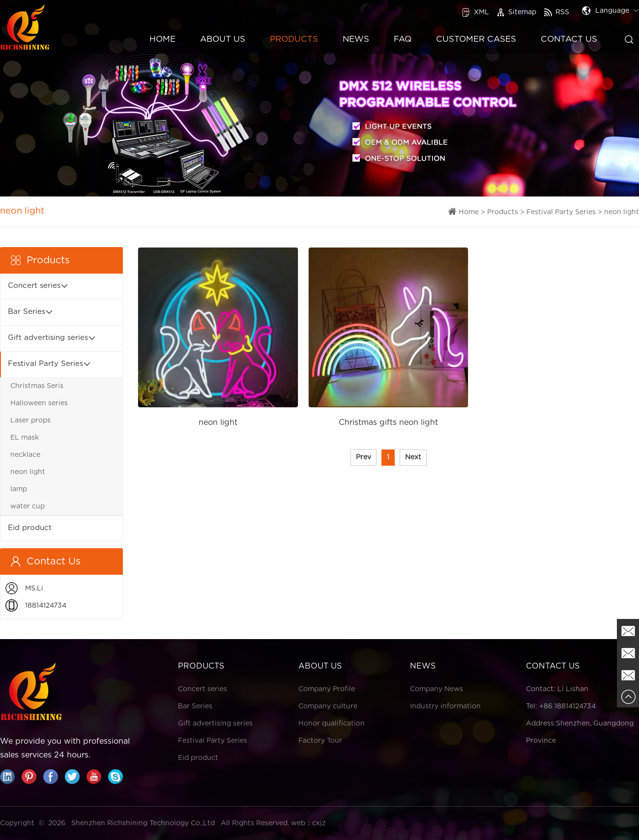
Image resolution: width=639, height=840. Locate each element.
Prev (363, 457)
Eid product (30, 528)
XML (476, 12)
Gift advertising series (48, 338)
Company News (436, 689)
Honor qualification (332, 724)
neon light (622, 212)
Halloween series (39, 403)
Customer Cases (476, 39)
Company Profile (327, 689)
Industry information (445, 706)
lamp (19, 489)
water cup (28, 506)
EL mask (25, 438)
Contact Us (569, 39)
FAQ (403, 39)
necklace (25, 455)
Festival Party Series (561, 212)
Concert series (34, 286)
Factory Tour (320, 741)
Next (413, 457)
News (356, 39)
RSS (556, 12)
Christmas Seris (37, 386)
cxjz (319, 823)
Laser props (30, 420)
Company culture (328, 706)
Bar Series (27, 312)
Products (294, 39)
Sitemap (516, 12)
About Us (223, 39)
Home (162, 39)
